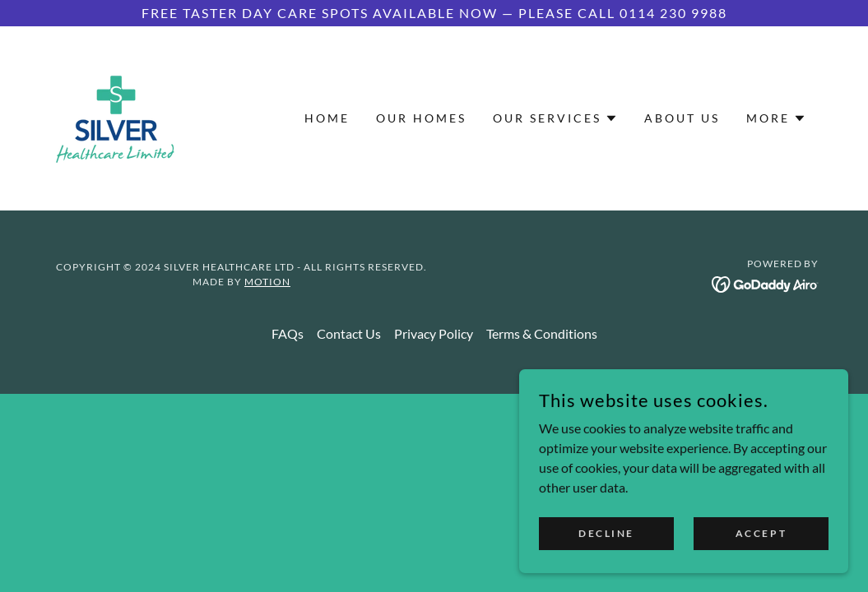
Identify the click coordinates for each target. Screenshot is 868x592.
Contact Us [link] (349, 333)
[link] (115, 116)
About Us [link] (682, 118)
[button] (555, 118)
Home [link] (327, 118)
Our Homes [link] (421, 118)
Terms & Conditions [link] (542, 333)
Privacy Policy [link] (434, 333)
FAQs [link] (288, 333)
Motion (267, 282)
